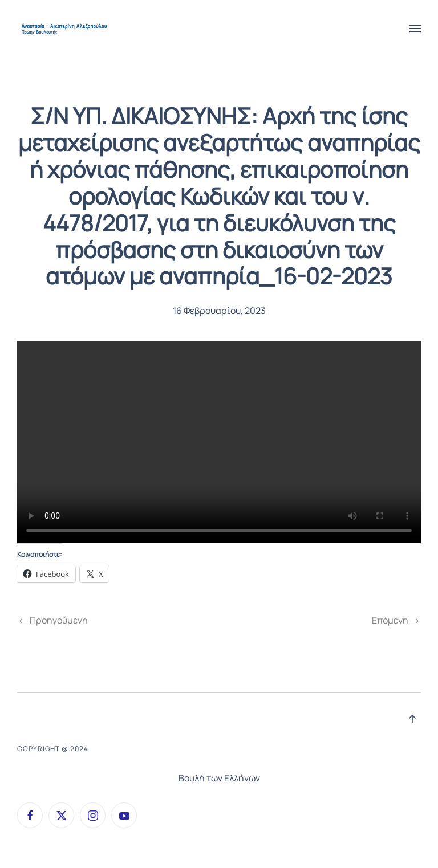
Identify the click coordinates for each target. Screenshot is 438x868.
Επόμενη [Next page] (395, 620)
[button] (415, 28)
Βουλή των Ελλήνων (219, 778)
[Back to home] (65, 28)
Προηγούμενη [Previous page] (54, 620)
